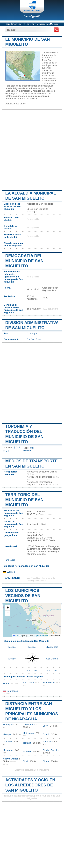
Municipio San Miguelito (48, 24)
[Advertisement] (32, 149)
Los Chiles (12, 691)
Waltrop (9, 572)
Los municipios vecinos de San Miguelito (23, 596)
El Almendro (52, 647)
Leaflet (17, 636)
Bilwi (25, 761)
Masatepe (8, 750)
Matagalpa (28, 733)
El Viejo (27, 751)
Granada (7, 742)
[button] (8, 608)
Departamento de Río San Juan (20, 24)
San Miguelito (32, 16)
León (45, 726)
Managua (8, 725)
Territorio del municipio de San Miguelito (24, 500)
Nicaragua (32, 333)
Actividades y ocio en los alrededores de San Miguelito (30, 785)
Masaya (7, 734)
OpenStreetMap (42, 636)
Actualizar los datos (16, 104)
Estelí (46, 734)
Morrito (12, 647)
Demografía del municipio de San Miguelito (24, 261)
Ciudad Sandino (51, 750)
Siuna (46, 761)
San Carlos (52, 659)
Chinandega (29, 725)
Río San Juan (34, 339)
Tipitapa (27, 743)
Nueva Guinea (11, 759)
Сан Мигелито (29, 449)
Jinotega (47, 742)
